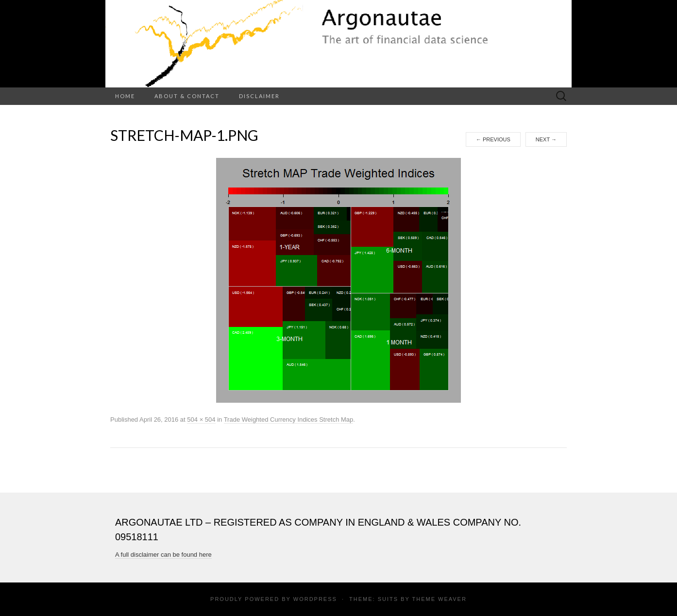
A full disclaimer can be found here (163, 555)
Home (125, 96)
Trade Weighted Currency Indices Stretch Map (289, 419)
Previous (493, 139)
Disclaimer (259, 96)
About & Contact (187, 96)
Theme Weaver (439, 599)
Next (546, 139)
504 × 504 (201, 419)
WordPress (315, 599)
